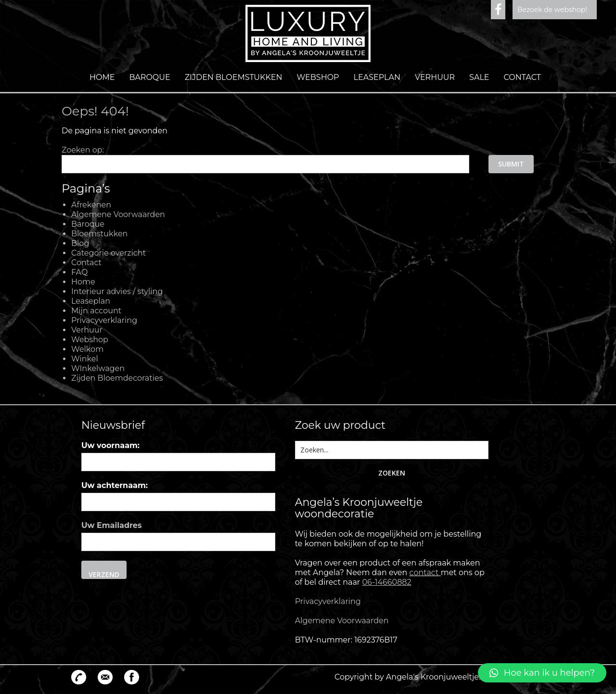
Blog (80, 243)
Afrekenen (91, 205)
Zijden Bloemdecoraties (117, 378)
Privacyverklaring (104, 320)
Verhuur (435, 77)
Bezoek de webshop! (552, 10)
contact (424, 572)
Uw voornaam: (110, 445)
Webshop (318, 77)
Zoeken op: (83, 150)
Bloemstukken (99, 234)
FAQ (79, 272)
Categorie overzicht (109, 253)
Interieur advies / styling (117, 291)
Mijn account (96, 311)
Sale (479, 77)
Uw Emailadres (112, 525)
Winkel (85, 359)
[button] (542, 673)
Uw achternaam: (115, 485)
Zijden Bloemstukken (234, 77)
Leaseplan (377, 77)
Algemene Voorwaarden (118, 214)
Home (102, 77)
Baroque (149, 77)
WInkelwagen (98, 368)
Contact (522, 77)
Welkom (87, 349)
